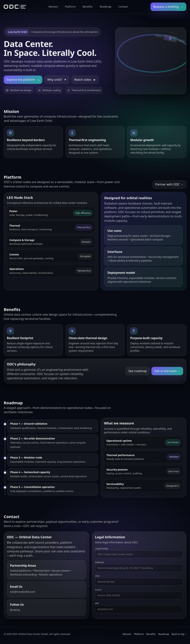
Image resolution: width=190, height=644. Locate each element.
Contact (123, 7)
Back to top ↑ (179, 634)
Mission (53, 7)
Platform (70, 7)
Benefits (88, 7)
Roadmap (105, 7)
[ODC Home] (15, 7)
